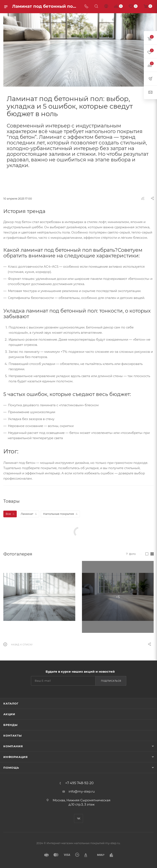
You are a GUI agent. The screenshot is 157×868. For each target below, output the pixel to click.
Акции (9, 714)
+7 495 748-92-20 (79, 783)
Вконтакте (78, 818)
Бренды (10, 725)
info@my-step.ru (82, 791)
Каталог (11, 703)
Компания (13, 746)
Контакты (12, 736)
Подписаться (111, 681)
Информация (16, 757)
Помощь (11, 768)
